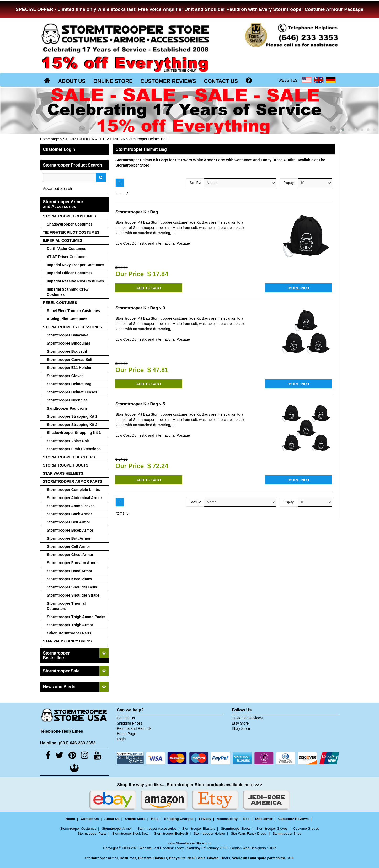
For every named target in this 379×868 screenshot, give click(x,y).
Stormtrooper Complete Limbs (73, 490)
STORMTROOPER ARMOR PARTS (73, 481)
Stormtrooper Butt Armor (69, 538)
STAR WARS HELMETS (63, 473)
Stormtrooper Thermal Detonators (66, 606)
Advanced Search (58, 189)
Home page (50, 139)
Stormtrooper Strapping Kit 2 (72, 425)
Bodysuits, (178, 858)
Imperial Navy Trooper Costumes (76, 265)
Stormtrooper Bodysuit (67, 351)
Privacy (205, 819)
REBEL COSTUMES (60, 303)
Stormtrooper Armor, (102, 858)
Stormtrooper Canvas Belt (70, 360)
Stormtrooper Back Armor (70, 514)
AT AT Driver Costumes (67, 257)
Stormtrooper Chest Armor (70, 555)
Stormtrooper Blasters (199, 829)
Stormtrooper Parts (92, 834)
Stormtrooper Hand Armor (70, 571)
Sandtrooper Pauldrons (67, 408)
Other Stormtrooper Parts (69, 633)
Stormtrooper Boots (236, 829)
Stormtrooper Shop (287, 834)
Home (70, 819)
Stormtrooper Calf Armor (69, 546)
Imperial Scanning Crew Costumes (68, 292)
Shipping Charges (179, 819)
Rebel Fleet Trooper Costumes (73, 311)
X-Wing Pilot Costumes (67, 319)
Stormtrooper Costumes (78, 829)
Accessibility (227, 819)
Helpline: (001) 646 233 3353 (68, 743)
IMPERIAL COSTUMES (63, 240)
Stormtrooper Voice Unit (68, 441)
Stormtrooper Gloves (65, 376)
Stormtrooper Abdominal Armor (75, 498)
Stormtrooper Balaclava (68, 335)
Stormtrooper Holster (209, 834)
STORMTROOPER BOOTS (66, 465)
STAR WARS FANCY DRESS (67, 641)
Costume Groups (306, 829)
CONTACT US (221, 81)
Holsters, (161, 858)
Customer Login (59, 149)
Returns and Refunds (134, 728)
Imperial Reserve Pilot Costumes (76, 281)
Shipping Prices (129, 723)
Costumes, (128, 858)
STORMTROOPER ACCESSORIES (92, 139)
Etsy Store (240, 723)
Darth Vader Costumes (67, 249)
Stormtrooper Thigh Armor (70, 625)
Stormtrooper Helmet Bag (147, 139)
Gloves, (213, 858)
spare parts (266, 858)
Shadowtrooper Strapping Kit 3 (74, 433)
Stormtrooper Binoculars (69, 343)
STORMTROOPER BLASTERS (69, 457)
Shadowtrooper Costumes (70, 224)
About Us (112, 819)
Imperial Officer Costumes (70, 273)
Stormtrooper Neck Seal (68, 400)
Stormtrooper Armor (117, 829)
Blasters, (145, 858)
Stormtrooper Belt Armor (69, 522)
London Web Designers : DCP (253, 848)
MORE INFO (299, 288)
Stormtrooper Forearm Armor (73, 563)
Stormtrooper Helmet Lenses (72, 392)
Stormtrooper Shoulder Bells (72, 587)
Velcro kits (241, 858)
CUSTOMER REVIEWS (168, 81)
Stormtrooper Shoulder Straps (73, 595)
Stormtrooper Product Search (73, 165)
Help (155, 819)
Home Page (126, 734)
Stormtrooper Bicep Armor (70, 530)
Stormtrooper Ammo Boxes (71, 506)
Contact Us (126, 718)
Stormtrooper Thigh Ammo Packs (76, 617)
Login (121, 739)
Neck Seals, (197, 858)
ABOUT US (72, 81)
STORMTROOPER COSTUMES (70, 216)
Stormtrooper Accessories (157, 829)
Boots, (226, 858)
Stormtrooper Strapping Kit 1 (72, 416)
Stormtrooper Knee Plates (70, 579)
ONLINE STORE (113, 81)
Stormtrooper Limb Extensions (74, 449)
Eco (247, 819)
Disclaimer (264, 819)
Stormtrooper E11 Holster (69, 368)
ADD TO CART (149, 288)
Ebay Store (241, 728)
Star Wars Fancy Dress (249, 834)
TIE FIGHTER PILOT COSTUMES (71, 232)
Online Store (135, 819)
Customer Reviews (247, 718)
